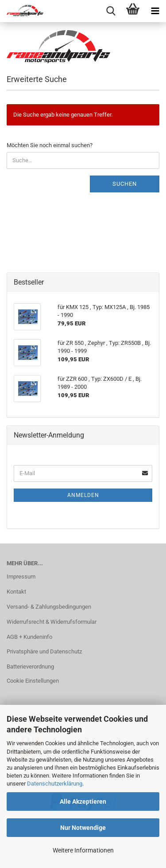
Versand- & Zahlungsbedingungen (49, 607)
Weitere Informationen (83, 850)
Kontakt (16, 592)
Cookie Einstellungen (33, 681)
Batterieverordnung (30, 667)
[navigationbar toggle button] (155, 11)
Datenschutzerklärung (55, 784)
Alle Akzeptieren (83, 802)
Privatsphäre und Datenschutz (44, 651)
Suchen (125, 184)
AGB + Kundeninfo (29, 637)
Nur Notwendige (83, 828)
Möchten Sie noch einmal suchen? (50, 145)
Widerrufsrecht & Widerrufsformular (52, 622)
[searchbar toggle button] (111, 11)
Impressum (21, 577)
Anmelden (83, 495)
